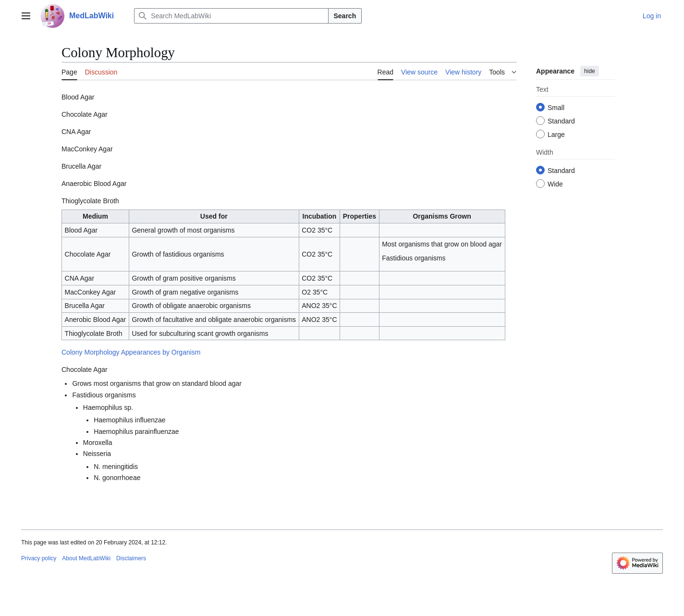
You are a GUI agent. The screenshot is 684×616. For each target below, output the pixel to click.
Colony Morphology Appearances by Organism (131, 352)
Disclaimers (131, 558)
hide (590, 71)
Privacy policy (39, 558)
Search (345, 16)
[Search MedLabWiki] (231, 16)
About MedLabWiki (86, 558)
